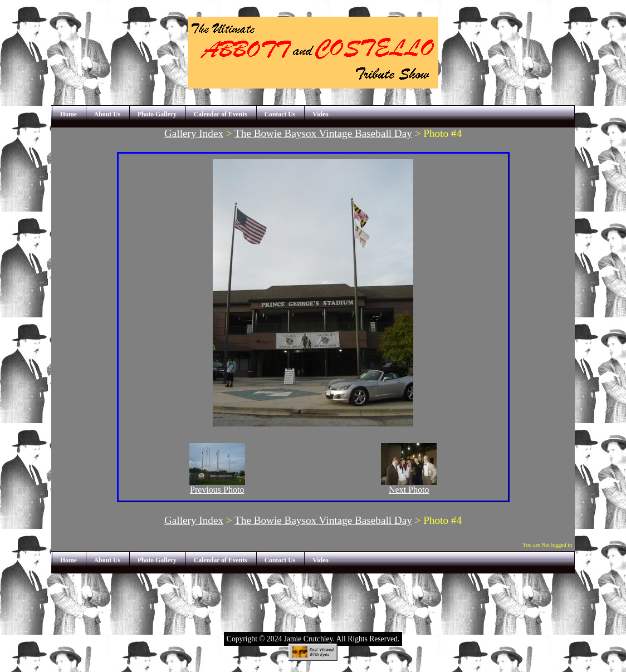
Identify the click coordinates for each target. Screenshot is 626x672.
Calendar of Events (221, 114)
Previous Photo (217, 486)
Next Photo (409, 486)
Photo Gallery (157, 114)
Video (321, 114)
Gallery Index (194, 133)
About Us (107, 114)
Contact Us (280, 114)
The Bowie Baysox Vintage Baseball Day (323, 133)
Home (69, 114)
